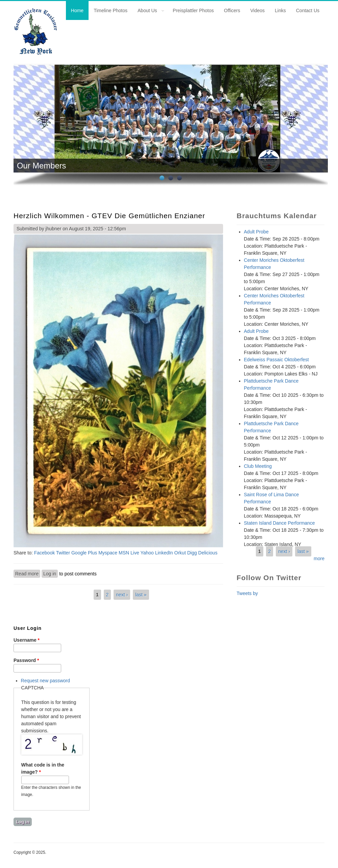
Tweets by (247, 593)
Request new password (46, 681)
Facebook (44, 553)
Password (26, 660)
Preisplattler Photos (193, 10)
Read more (28, 573)
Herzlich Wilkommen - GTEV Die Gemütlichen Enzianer (109, 216)
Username (27, 640)
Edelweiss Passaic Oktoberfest (276, 360)
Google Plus (84, 553)
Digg (192, 553)
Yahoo (147, 553)
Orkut (180, 553)
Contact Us (308, 10)
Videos (258, 10)
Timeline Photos (111, 10)
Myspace (108, 553)
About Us (148, 12)
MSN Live (129, 553)
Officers (232, 10)
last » (141, 595)
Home (77, 10)
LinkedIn (164, 553)
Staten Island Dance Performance (280, 523)
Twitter (63, 553)
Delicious (208, 553)
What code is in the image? (43, 768)
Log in (50, 574)
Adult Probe (256, 232)
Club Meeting (258, 466)
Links (280, 10)
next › (122, 595)
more (319, 558)
